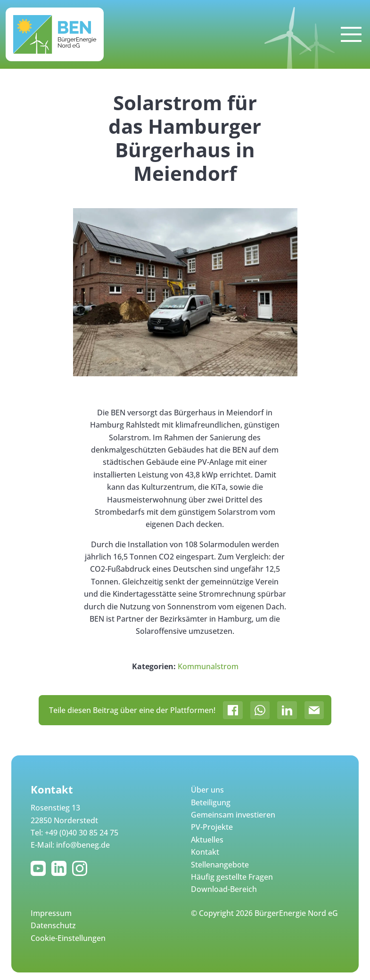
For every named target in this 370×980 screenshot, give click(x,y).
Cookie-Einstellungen (68, 938)
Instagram (82, 868)
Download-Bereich (224, 889)
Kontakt (205, 852)
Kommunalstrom (208, 666)
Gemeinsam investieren (233, 815)
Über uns (207, 790)
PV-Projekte (212, 827)
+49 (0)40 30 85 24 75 (82, 833)
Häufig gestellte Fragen (232, 877)
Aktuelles (207, 840)
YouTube (40, 868)
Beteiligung (211, 802)
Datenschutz (53, 925)
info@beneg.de (83, 845)
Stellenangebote (220, 865)
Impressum (51, 913)
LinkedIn (61, 868)
